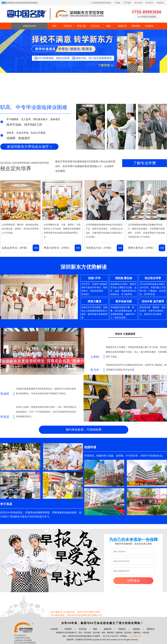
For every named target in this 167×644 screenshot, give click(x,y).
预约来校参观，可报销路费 (84, 430)
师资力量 (82, 26)
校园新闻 (136, 26)
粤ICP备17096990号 (111, 636)
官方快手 (150, 3)
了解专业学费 (145, 163)
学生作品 (95, 26)
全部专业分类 (29, 26)
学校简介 (68, 26)
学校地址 (160, 3)
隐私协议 (151, 629)
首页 (54, 26)
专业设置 (54, 629)
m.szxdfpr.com (136, 636)
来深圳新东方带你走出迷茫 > (29, 147)
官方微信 (128, 3)
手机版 (117, 3)
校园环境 (122, 26)
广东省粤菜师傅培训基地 (101, 3)
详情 (36, 248)
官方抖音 (139, 3)
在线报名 (149, 26)
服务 (109, 26)
